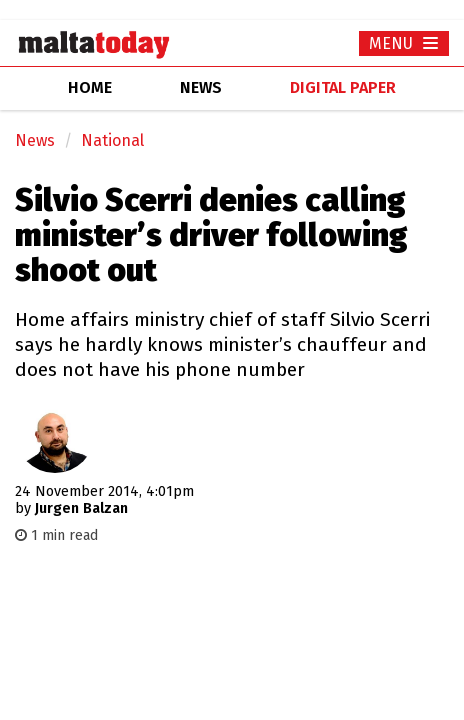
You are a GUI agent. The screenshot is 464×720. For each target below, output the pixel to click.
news (201, 87)
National (112, 140)
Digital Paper (343, 87)
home (90, 87)
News (35, 140)
